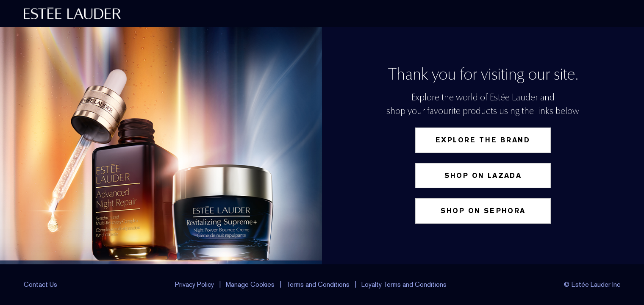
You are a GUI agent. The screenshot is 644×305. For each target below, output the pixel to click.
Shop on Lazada (483, 176)
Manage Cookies (251, 284)
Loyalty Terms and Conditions (404, 284)
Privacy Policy (194, 284)
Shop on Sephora (483, 211)
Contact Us (40, 284)
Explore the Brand (483, 140)
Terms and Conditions (318, 284)
